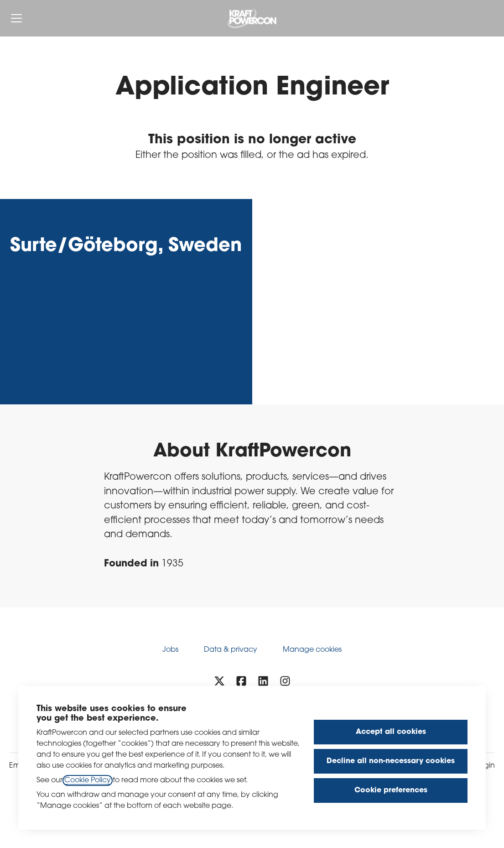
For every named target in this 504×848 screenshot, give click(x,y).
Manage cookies (312, 650)
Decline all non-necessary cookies (391, 761)
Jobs (170, 650)
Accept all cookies (391, 732)
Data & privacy (231, 650)
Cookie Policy (88, 780)
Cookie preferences (391, 790)
